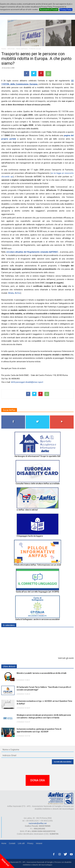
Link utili (21, 843)
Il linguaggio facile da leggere (30, 536)
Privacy (30, 843)
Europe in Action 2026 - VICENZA (31, 645)
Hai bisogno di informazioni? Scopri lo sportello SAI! (38, 456)
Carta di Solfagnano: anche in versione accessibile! (37, 619)
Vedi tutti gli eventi (66, 658)
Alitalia (11, 293)
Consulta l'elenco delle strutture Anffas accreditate (38, 484)
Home (4, 843)
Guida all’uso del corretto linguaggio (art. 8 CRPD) (37, 592)
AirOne (18, 293)
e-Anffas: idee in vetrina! (27, 510)
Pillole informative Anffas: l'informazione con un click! (38, 565)
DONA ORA (38, 780)
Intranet (39, 843)
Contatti (12, 843)
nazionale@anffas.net (38, 823)
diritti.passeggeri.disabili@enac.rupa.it (27, 382)
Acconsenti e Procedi (49, 9)
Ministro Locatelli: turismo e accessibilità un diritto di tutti (42, 673)
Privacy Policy (66, 9)
